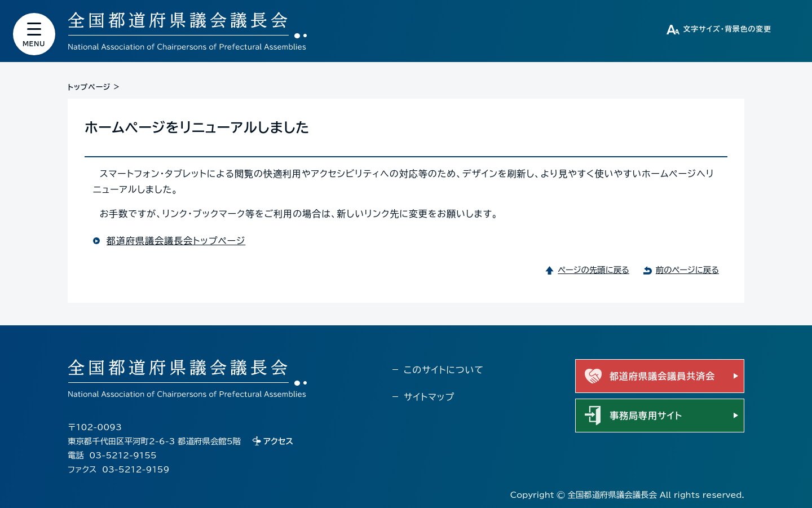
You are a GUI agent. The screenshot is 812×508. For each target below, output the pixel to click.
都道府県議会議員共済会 (662, 376)
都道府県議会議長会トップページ (176, 241)
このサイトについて (444, 370)
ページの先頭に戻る (593, 270)
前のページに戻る (687, 270)
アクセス (278, 441)
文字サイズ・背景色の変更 (727, 29)
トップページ (89, 87)
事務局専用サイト (646, 416)
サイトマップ (429, 397)
